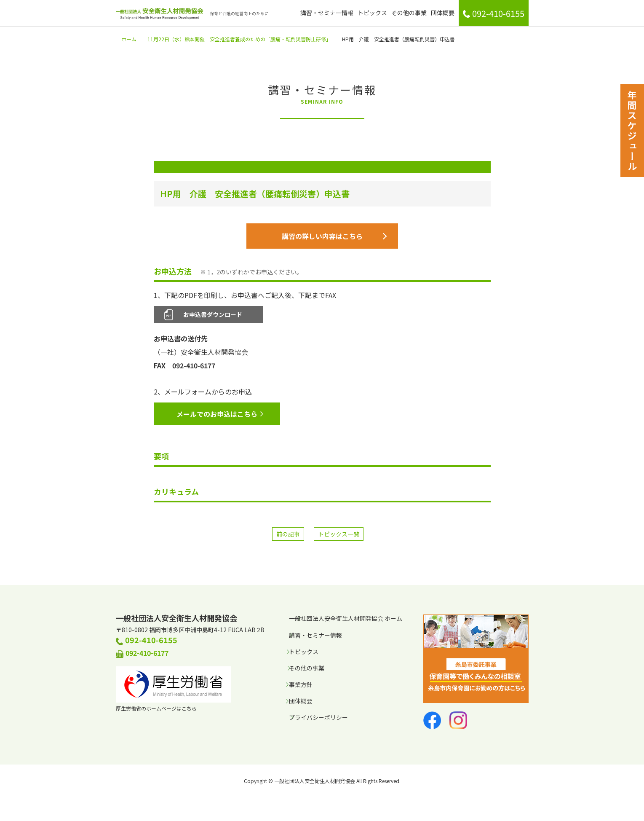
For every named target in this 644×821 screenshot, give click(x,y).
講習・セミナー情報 (327, 13)
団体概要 (443, 13)
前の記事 (288, 535)
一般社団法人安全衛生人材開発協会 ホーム (346, 620)
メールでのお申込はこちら (220, 415)
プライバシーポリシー (318, 719)
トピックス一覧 (339, 535)
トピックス (372, 13)
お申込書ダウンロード (213, 316)
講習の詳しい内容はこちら (334, 237)
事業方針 (301, 686)
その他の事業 (409, 13)
